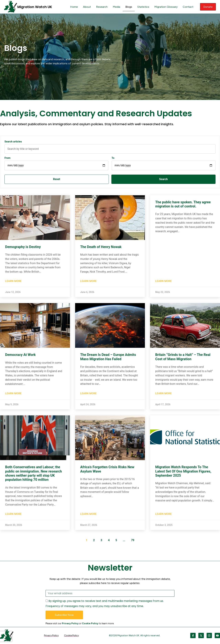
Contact (187, 7)
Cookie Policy (90, 624)
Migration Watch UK (35, 7)
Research (101, 7)
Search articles (13, 142)
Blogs (128, 7)
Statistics (143, 7)
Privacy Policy (70, 624)
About (86, 7)
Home (73, 7)
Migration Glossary (165, 7)
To (113, 158)
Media (116, 7)
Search (64, 179)
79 (133, 540)
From (7, 158)
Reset (23, 179)
